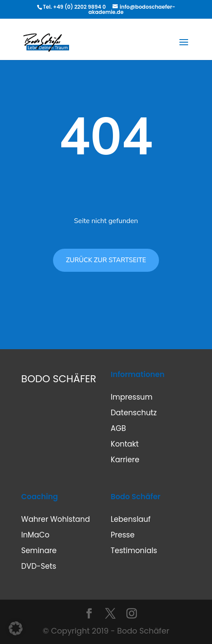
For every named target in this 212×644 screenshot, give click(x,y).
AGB (118, 428)
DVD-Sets (39, 566)
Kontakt (125, 444)
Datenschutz (134, 413)
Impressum (132, 397)
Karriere (125, 460)
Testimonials (134, 551)
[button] (16, 628)
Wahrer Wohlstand (56, 519)
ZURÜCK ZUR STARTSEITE (106, 260)
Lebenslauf (131, 519)
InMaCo (35, 535)
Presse (123, 535)
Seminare (39, 551)
